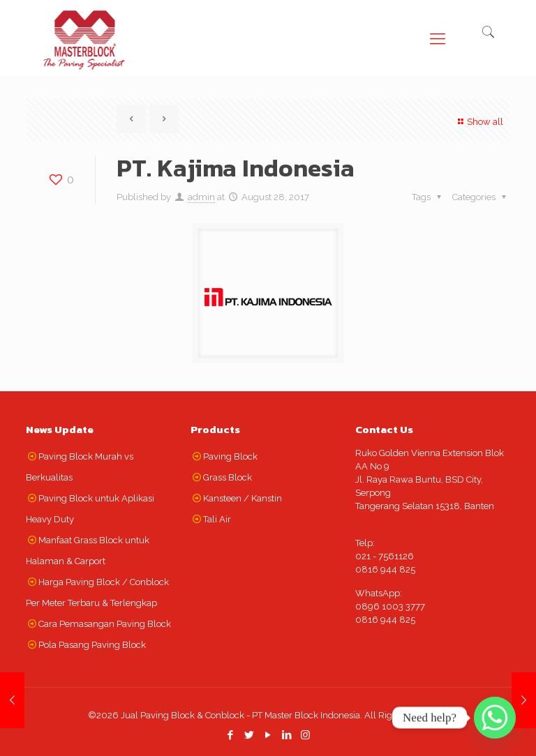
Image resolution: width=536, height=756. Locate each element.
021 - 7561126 (385, 556)
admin (201, 197)
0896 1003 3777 (390, 606)
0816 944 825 (385, 569)
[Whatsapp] (495, 718)
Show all (479, 122)
